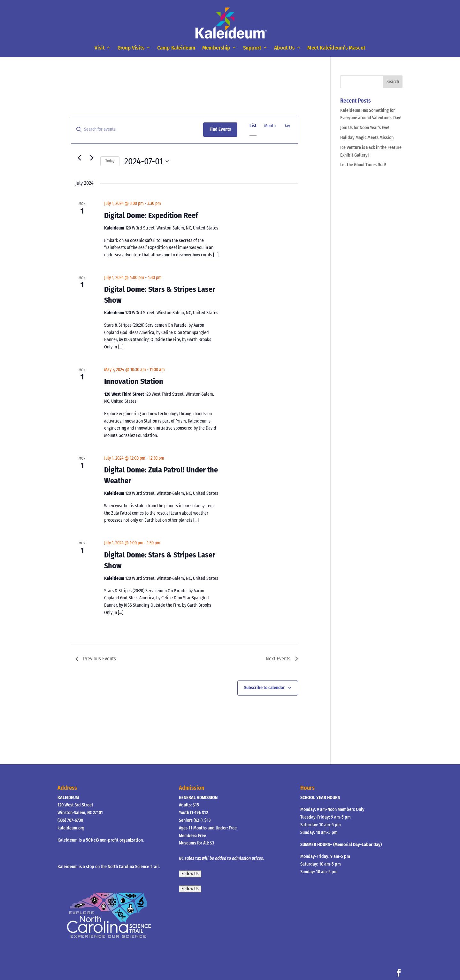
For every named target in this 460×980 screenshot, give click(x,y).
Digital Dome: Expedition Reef (151, 215)
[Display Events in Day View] (287, 126)
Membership (216, 48)
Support (252, 48)
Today (110, 161)
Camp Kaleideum (176, 48)
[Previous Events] (79, 158)
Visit (100, 48)
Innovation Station (134, 381)
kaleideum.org (71, 828)
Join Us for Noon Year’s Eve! (365, 128)
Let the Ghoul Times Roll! (363, 165)
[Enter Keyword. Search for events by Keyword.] (137, 130)
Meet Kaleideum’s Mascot (336, 48)
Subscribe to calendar (264, 688)
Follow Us (190, 874)
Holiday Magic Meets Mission (367, 138)
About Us (284, 48)
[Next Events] (92, 158)
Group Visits (131, 48)
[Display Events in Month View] (270, 126)
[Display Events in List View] (253, 126)
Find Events (220, 129)
